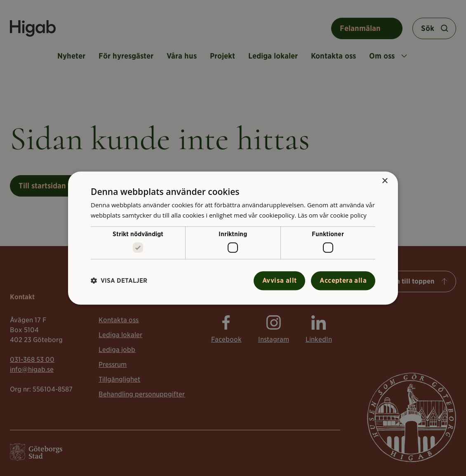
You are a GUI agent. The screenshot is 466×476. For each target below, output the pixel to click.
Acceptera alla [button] (343, 280)
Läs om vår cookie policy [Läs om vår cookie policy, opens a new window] (333, 215)
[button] (119, 281)
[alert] (233, 238)
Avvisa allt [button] (279, 280)
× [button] (385, 181)
